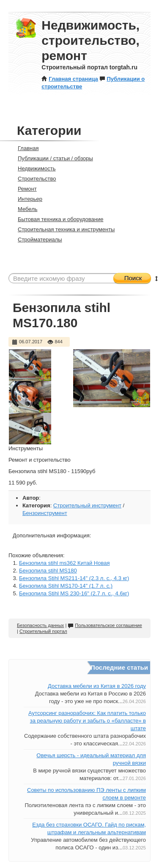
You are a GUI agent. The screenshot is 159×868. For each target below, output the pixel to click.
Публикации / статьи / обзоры (52, 158)
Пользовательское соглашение (105, 625)
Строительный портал (43, 631)
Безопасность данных (40, 625)
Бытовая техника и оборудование (57, 219)
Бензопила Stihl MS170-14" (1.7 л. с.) (66, 586)
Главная (25, 148)
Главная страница (70, 79)
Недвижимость (33, 168)
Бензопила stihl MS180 (48, 571)
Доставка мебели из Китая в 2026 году (97, 686)
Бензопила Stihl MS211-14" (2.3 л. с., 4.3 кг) (74, 578)
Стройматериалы (36, 240)
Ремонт (24, 189)
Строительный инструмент (87, 505)
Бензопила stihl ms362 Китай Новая (64, 563)
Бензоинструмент (45, 513)
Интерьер (26, 199)
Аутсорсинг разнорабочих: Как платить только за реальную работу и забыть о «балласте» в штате (87, 721)
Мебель (24, 209)
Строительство (33, 179)
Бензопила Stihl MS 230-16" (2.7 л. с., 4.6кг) (74, 593)
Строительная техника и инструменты (63, 229)
